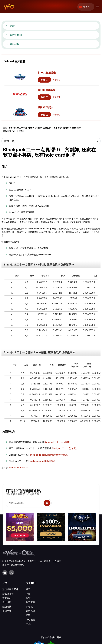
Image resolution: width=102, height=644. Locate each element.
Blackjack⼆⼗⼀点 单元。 (65, 448)
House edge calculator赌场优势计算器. (48, 455)
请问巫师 (7, 611)
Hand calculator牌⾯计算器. (42, 461)
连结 (28, 598)
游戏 (44, 80)
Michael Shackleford (19, 468)
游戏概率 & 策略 (10, 589)
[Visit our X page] (11, 573)
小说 (28, 624)
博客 (28, 615)
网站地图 (30, 620)
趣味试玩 (7, 602)
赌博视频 (30, 611)
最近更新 (30, 602)
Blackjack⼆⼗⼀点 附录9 (57, 442)
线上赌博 (7, 607)
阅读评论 (56, 80)
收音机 (29, 607)
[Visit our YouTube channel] (5, 573)
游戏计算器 (8, 594)
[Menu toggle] (97, 7)
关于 (28, 589)
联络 (28, 594)
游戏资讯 (7, 598)
